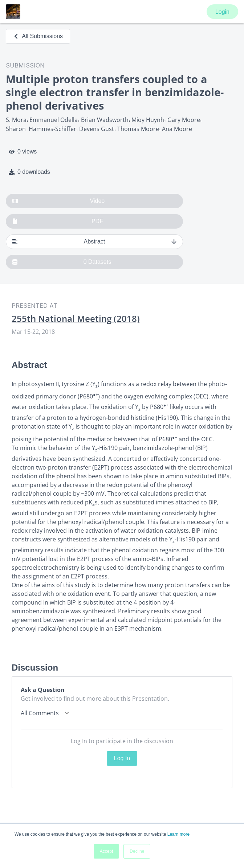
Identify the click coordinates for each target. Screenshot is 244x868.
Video (58, 201)
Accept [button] (107, 851)
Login (222, 12)
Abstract (94, 242)
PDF (58, 221)
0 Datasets (62, 262)
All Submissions (38, 36)
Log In (122, 758)
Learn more (178, 834)
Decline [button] (137, 851)
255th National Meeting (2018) (76, 319)
